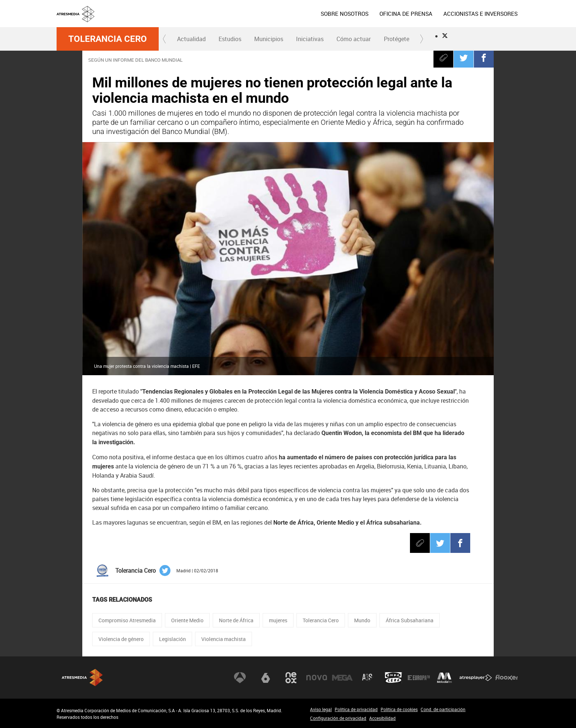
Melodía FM (444, 678)
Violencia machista (224, 639)
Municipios (269, 39)
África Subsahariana (410, 620)
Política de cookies (399, 709)
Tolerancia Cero (108, 39)
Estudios (230, 39)
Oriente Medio (187, 620)
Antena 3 (240, 678)
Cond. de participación (443, 709)
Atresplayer (476, 678)
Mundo (362, 620)
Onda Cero (393, 678)
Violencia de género (121, 639)
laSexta (266, 678)
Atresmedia (82, 678)
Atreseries (368, 678)
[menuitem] (345, 14)
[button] (165, 39)
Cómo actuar (354, 39)
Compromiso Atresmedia (127, 620)
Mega (342, 678)
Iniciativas (310, 39)
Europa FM (419, 678)
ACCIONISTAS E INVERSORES (480, 14)
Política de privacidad (356, 709)
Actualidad (191, 39)
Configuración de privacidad (338, 718)
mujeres (278, 620)
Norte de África (236, 620)
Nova (317, 678)
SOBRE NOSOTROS (345, 14)
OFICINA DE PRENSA (406, 14)
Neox (291, 678)
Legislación (172, 639)
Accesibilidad (382, 718)
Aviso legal (321, 709)
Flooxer (507, 678)
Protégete (397, 39)
